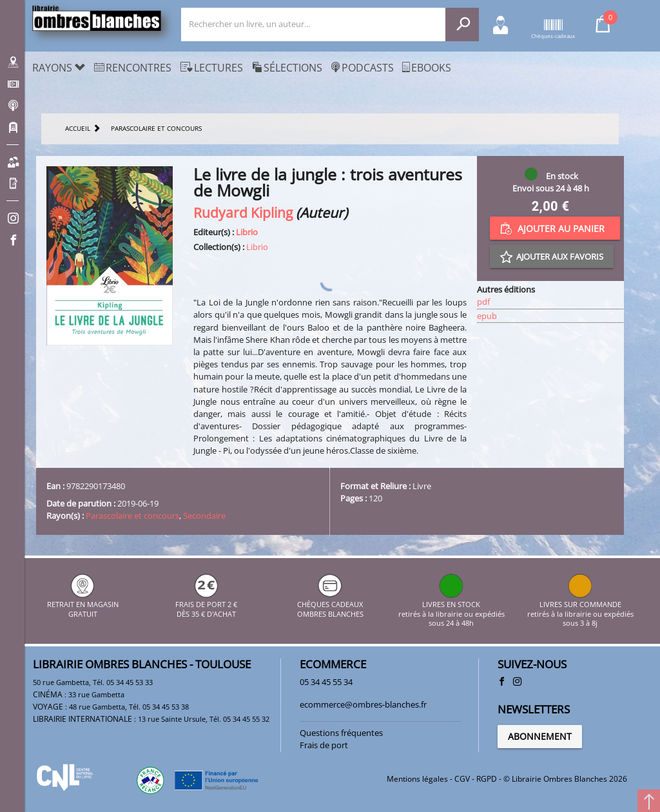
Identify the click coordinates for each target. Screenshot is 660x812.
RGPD (487, 779)
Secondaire (204, 516)
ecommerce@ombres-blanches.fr (363, 704)
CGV (462, 779)
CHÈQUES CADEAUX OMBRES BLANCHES (330, 605)
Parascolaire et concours (132, 516)
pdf (483, 302)
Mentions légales (417, 779)
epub (487, 316)
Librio (247, 232)
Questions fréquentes (341, 733)
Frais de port (324, 745)
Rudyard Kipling (243, 212)
